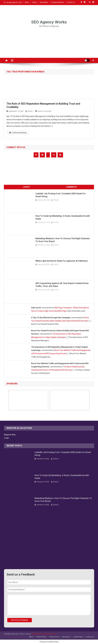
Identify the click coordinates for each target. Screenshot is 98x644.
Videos (35, 2)
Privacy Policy (41, 637)
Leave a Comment (44, 111)
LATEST (26, 187)
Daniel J (30, 111)
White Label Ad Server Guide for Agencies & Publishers (62, 261)
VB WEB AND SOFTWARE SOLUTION (44, 634)
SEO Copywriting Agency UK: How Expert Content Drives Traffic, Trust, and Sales (62, 285)
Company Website (57, 2)
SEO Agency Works (49, 22)
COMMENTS (71, 187)
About (27, 2)
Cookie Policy (78, 637)
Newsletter (44, 2)
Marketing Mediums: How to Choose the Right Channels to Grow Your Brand (63, 240)
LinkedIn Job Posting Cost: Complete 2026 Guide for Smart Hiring (61, 195)
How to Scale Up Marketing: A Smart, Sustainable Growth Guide (63, 217)
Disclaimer (66, 637)
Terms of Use (54, 637)
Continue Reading (18, 133)
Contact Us (71, 2)
